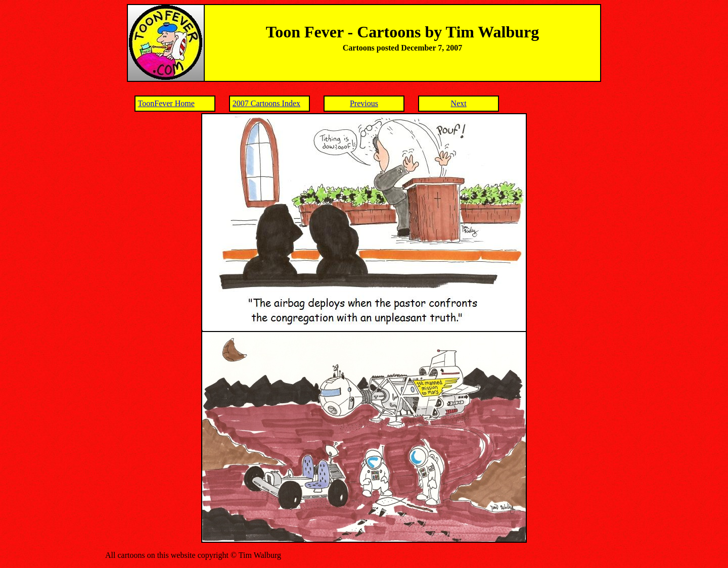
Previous (364, 103)
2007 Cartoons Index (266, 103)
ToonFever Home (166, 103)
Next (459, 103)
